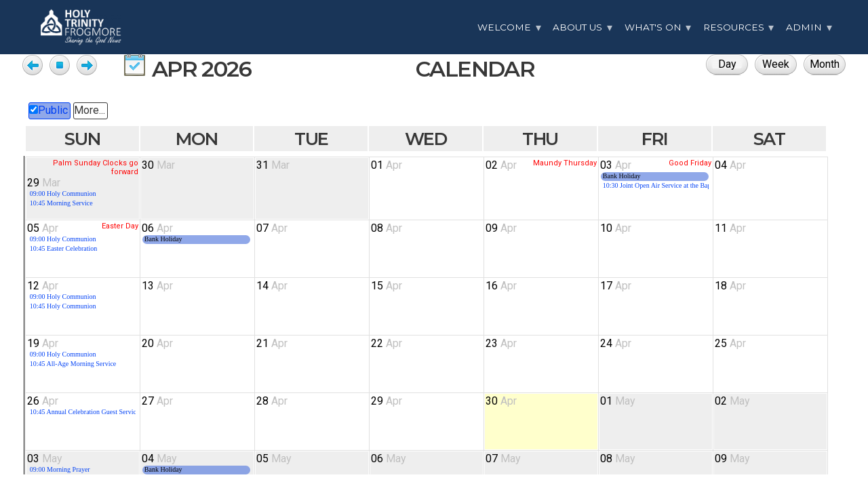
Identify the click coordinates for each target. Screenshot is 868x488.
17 (616, 286)
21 (272, 343)
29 (44, 183)
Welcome (504, 27)
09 (501, 228)
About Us (577, 27)
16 (501, 286)
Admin (804, 27)
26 (43, 401)
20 (157, 343)
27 (157, 401)
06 (157, 228)
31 (273, 165)
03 (616, 165)
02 (501, 165)
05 (43, 228)
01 (387, 165)
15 (387, 286)
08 (387, 228)
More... (90, 110)
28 (272, 401)
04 (730, 165)
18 (730, 286)
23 (501, 343)
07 (272, 228)
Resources (734, 27)
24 (616, 343)
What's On (653, 27)
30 (158, 165)
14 (272, 286)
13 (157, 286)
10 (616, 228)
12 (43, 286)
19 (43, 343)
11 (730, 228)
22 (387, 343)
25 (730, 343)
